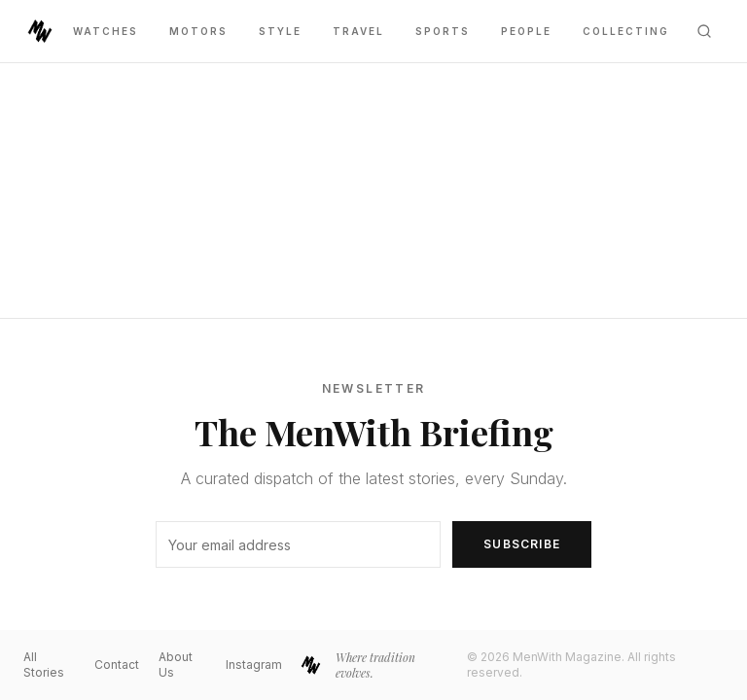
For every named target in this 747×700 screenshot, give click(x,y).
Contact (117, 665)
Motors (198, 31)
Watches (106, 31)
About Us (176, 665)
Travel (358, 31)
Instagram (254, 665)
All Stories (44, 665)
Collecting (626, 31)
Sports (443, 31)
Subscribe (522, 544)
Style (280, 31)
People (526, 31)
